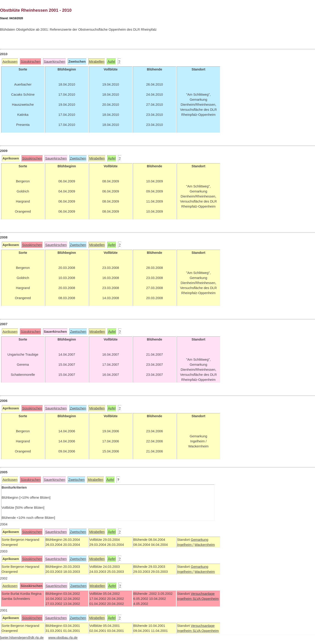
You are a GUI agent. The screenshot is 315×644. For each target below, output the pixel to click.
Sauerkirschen (54, 62)
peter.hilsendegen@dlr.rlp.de (22, 638)
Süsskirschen (31, 62)
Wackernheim (205, 545)
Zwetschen (78, 158)
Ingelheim (185, 599)
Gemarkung (199, 540)
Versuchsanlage (203, 594)
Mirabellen (97, 62)
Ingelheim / (185, 545)
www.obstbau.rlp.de (63, 638)
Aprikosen (10, 62)
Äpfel (111, 62)
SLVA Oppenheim (206, 599)
